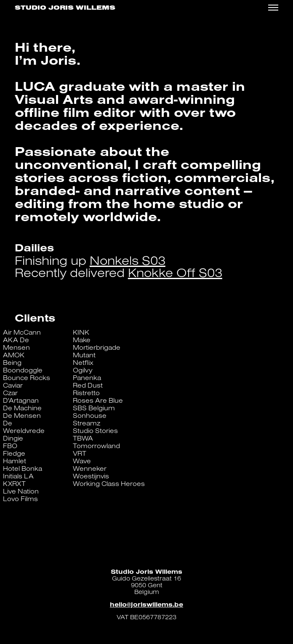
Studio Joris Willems (65, 8)
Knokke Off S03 (175, 272)
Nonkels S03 (128, 260)
